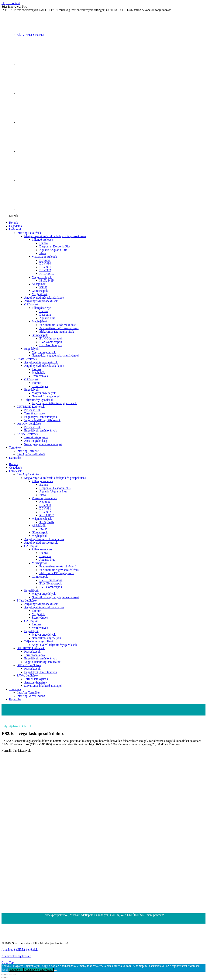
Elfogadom (16, 970)
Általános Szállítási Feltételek (20, 950)
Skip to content (11, 3)
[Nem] (55, 971)
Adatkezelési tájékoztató (16, 956)
